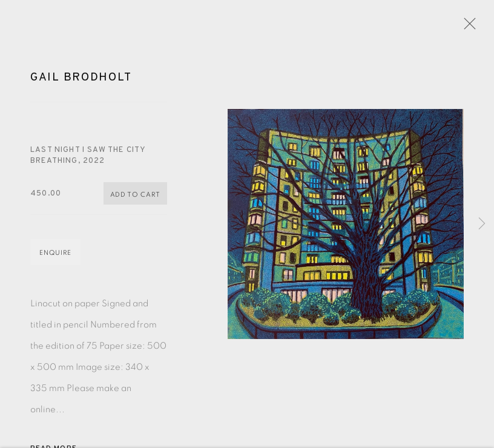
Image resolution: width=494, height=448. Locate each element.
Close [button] (467, 27)
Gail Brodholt (81, 79)
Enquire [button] (55, 254)
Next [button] (482, 224)
